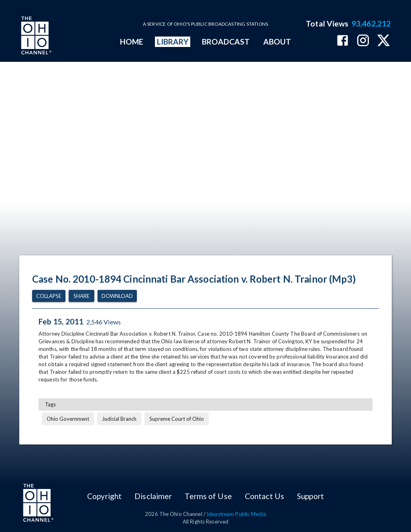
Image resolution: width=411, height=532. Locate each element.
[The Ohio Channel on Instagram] (363, 41)
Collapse (49, 296)
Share (81, 296)
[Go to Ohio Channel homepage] (35, 37)
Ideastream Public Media (236, 514)
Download (117, 296)
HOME (132, 42)
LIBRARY (173, 42)
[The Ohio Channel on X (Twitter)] (384, 41)
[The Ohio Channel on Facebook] (343, 41)
